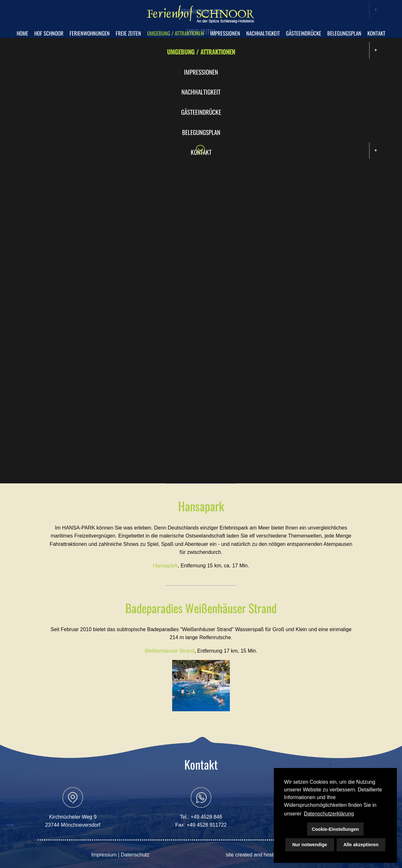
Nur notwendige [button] (310, 845)
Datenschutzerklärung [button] (329, 814)
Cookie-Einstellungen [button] (335, 829)
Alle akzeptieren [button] (361, 845)
